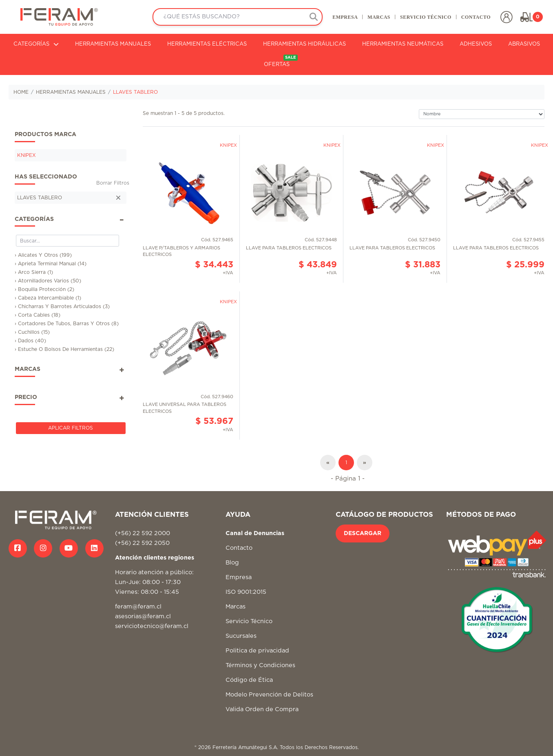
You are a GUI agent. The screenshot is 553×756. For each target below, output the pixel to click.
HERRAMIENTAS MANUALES (113, 44)
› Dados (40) (30, 341)
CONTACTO (476, 17)
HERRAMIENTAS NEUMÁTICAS (403, 44)
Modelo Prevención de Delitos (269, 695)
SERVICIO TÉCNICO (426, 17)
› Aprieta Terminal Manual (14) (51, 264)
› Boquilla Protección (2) (44, 289)
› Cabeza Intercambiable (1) (48, 298)
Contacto (239, 548)
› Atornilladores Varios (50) (48, 281)
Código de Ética (249, 680)
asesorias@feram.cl (143, 616)
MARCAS (379, 17)
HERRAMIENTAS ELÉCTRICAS (207, 44)
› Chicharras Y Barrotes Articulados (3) (62, 306)
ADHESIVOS (476, 44)
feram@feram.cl (138, 607)
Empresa (239, 577)
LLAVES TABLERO (135, 92)
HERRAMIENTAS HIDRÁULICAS (304, 44)
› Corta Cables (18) (38, 315)
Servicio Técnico (249, 621)
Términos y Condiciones (260, 665)
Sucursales (241, 636)
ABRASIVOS (524, 44)
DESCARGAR (363, 533)
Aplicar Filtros (71, 428)
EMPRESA (345, 17)
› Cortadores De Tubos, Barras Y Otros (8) (67, 324)
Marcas (236, 607)
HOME (21, 92)
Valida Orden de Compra (262, 709)
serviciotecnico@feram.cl (152, 626)
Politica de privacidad (257, 651)
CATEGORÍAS (36, 44)
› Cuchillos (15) (32, 332)
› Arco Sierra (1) (34, 272)
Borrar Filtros (113, 183)
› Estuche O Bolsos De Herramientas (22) (64, 349)
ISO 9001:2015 (246, 592)
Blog (232, 563)
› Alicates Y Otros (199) (43, 255)
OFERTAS (281, 61)
